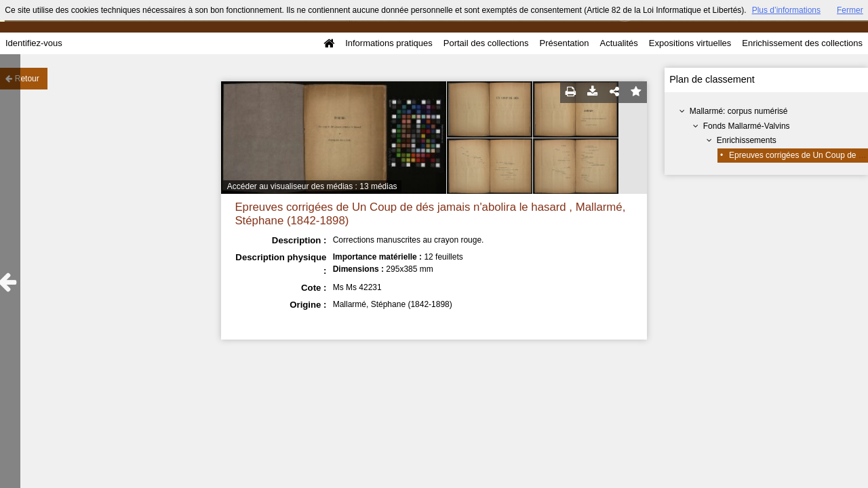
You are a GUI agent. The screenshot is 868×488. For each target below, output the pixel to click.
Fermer (850, 10)
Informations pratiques (389, 43)
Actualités (618, 43)
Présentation (564, 43)
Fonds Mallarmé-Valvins (747, 126)
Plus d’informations (786, 10)
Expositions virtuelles (690, 43)
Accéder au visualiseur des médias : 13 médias (312, 186)
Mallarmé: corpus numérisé (739, 111)
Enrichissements (747, 140)
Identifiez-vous (34, 43)
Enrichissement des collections (802, 43)
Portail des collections (486, 43)
